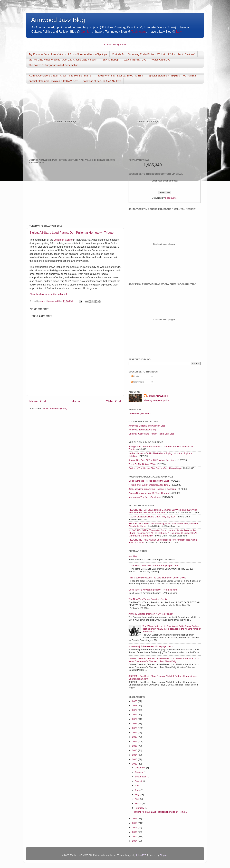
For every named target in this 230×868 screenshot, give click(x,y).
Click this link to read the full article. (49, 294)
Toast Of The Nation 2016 (142, 464)
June (138, 790)
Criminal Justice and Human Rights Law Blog (151, 434)
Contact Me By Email (115, 44)
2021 (135, 723)
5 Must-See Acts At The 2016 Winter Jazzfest (152, 460)
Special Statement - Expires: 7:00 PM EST (172, 76)
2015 (135, 750)
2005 (135, 836)
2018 (135, 737)
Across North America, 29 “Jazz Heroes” (149, 493)
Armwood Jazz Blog (58, 20)
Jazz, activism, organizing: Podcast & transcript (152, 489)
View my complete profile (157, 400)
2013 (135, 759)
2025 (135, 706)
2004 (135, 841)
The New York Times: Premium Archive (148, 599)
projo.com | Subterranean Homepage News (151, 646)
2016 (135, 746)
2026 (135, 701)
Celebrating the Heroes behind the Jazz (149, 481)
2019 (135, 732)
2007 (135, 827)
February (140, 808)
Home (76, 401)
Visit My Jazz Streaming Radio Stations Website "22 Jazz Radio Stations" (154, 54)
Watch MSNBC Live (135, 60)
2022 (135, 719)
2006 (135, 832)
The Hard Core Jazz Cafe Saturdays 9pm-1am (154, 566)
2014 (135, 755)
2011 (135, 819)
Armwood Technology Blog (142, 430)
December (140, 768)
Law (179, 32)
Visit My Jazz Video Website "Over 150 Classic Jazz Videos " (63, 60)
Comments (137, 382)
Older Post (113, 401)
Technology (139, 32)
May (137, 795)
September (141, 777)
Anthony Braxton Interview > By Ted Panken (151, 614)
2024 (135, 710)
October (139, 772)
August (139, 781)
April (137, 799)
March (138, 804)
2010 (135, 823)
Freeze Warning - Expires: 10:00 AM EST (120, 76)
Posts (135, 376)
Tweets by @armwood (140, 413)
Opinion (86, 32)
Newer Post (38, 401)
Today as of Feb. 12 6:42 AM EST (102, 81)
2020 (135, 728)
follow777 (141, 855)
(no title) (133, 556)
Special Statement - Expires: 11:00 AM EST (53, 81)
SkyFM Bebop (111, 60)
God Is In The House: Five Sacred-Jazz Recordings (155, 468)
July (137, 785)
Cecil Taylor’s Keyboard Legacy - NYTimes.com (153, 590)
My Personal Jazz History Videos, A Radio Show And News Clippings (68, 54)
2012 (135, 764)
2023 (135, 715)
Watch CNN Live (161, 60)
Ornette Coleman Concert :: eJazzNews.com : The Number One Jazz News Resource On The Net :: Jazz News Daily (164, 660)
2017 (135, 741)
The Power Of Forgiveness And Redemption (53, 65)
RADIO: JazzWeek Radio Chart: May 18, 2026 (152, 517)
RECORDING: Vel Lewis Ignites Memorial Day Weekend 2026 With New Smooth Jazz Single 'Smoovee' (163, 511)
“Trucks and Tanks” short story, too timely (149, 485)
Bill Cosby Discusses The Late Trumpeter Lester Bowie (158, 578)
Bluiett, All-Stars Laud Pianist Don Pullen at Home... (161, 812)
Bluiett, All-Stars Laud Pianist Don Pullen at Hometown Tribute (71, 233)
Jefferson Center (63, 240)
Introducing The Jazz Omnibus (144, 497)
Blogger (164, 855)
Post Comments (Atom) (55, 408)
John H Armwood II (158, 396)
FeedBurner (171, 198)
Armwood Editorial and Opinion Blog (147, 426)
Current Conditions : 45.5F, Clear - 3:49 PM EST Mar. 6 (60, 76)
